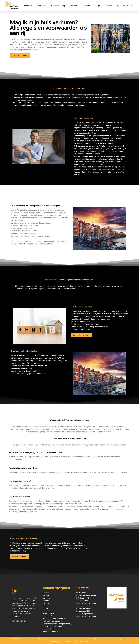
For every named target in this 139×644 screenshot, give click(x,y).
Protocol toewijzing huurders (107, 639)
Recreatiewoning (58, 6)
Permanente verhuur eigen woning (57, 624)
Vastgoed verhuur (50, 629)
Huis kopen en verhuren (53, 626)
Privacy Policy (83, 642)
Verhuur (41, 6)
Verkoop (46, 598)
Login (98, 6)
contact (65, 546)
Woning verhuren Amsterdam (55, 618)
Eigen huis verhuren (51, 632)
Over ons (86, 6)
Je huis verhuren (50, 616)
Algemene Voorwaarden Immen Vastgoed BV (78, 639)
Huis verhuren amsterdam (53, 621)
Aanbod (74, 6)
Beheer (28, 6)
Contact (109, 6)
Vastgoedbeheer (50, 613)
